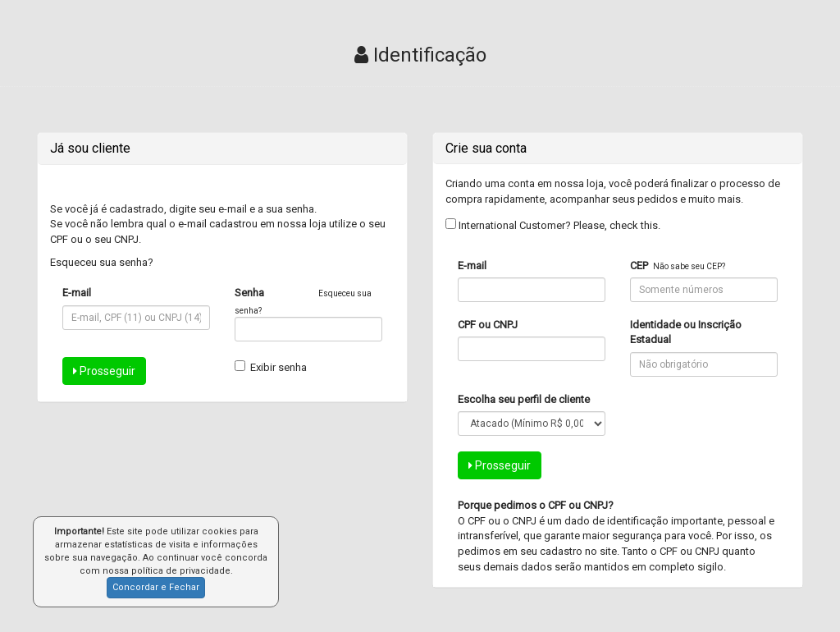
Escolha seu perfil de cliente (524, 399)
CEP (639, 266)
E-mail (77, 293)
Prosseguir (104, 371)
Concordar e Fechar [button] (156, 587)
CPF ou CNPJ (488, 325)
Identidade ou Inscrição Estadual (686, 332)
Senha (249, 293)
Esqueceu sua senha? (102, 262)
